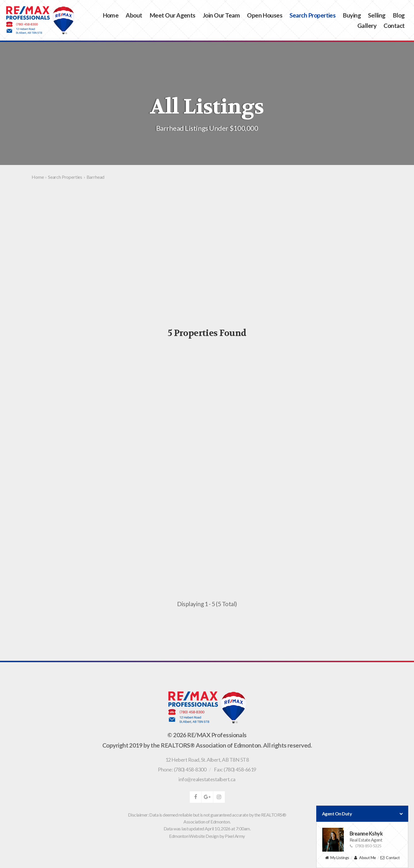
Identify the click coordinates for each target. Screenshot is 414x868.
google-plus (207, 797)
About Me (365, 858)
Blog (399, 15)
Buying (352, 15)
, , (207, 760)
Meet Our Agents (172, 15)
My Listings (337, 858)
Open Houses (265, 15)
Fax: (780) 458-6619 (235, 769)
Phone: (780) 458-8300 (182, 769)
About (134, 15)
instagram (219, 797)
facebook (195, 797)
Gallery (367, 25)
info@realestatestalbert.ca (207, 779)
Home (111, 15)
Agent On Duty (362, 814)
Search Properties (313, 15)
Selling (377, 15)
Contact (394, 25)
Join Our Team (221, 15)
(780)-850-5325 (366, 846)
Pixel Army (235, 836)
